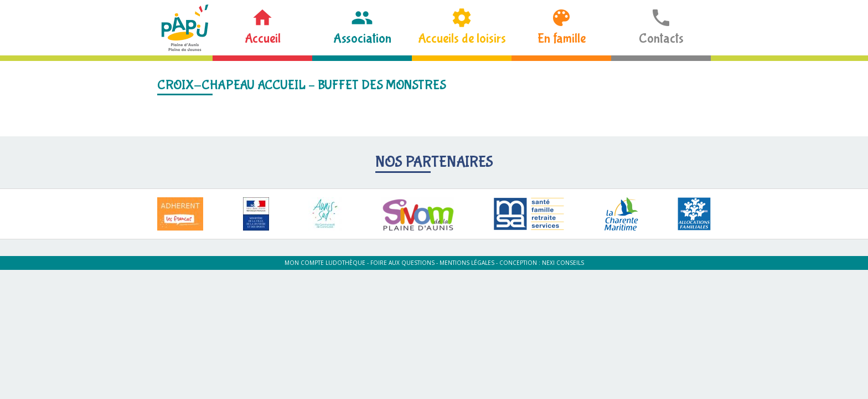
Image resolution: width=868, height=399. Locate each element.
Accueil (263, 39)
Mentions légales (467, 263)
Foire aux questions (402, 263)
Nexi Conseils (563, 263)
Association (362, 39)
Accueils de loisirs (462, 39)
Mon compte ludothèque (325, 263)
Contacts (661, 39)
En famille (562, 39)
